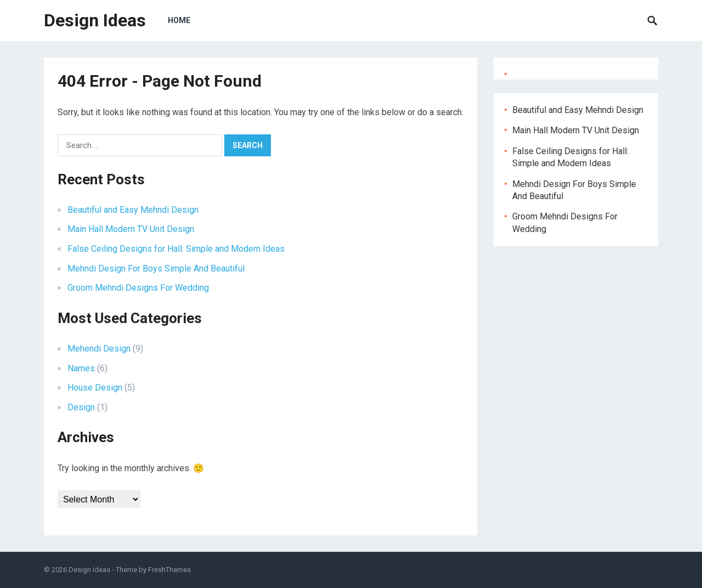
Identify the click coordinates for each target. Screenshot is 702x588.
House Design (95, 388)
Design (81, 407)
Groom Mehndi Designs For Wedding (138, 288)
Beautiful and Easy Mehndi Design (133, 210)
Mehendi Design (99, 349)
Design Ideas (95, 20)
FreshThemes (169, 570)
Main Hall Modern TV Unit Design (131, 229)
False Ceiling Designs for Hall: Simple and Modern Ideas (176, 249)
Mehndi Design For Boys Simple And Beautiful (156, 268)
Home (179, 20)
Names (81, 368)
